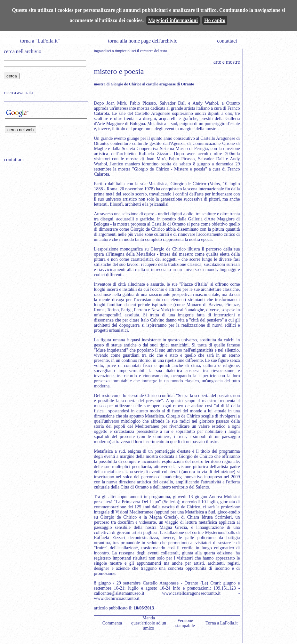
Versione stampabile (185, 623)
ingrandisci (102, 51)
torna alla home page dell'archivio (143, 41)
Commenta (112, 623)
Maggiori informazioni (173, 20)
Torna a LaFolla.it (222, 623)
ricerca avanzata (18, 93)
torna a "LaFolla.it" (40, 41)
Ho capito (215, 20)
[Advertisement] (44, 208)
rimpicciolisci (125, 51)
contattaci (227, 41)
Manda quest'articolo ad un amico (149, 623)
